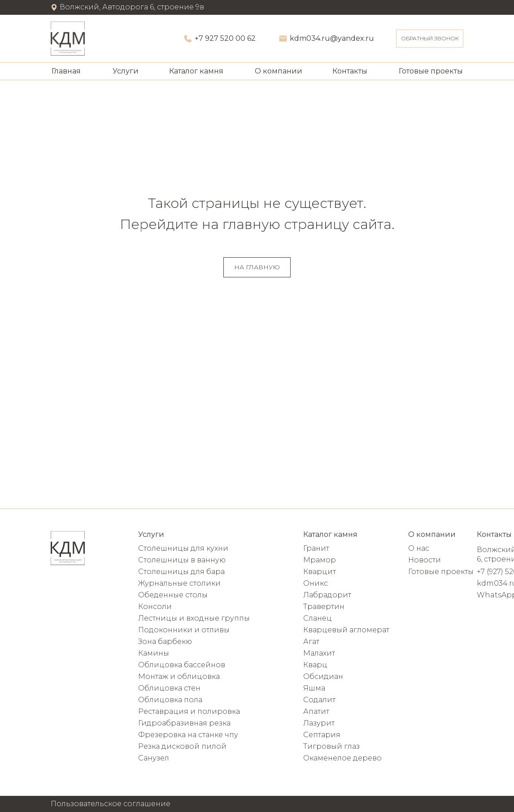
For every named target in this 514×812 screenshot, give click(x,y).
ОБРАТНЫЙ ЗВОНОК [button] (430, 38)
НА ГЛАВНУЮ (257, 267)
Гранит (316, 548)
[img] (68, 39)
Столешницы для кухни (183, 548)
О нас (419, 548)
